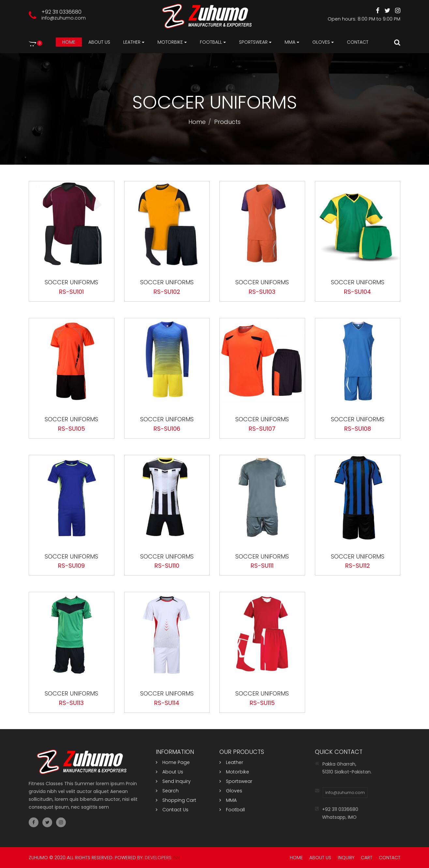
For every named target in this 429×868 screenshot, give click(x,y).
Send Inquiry (173, 781)
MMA (228, 800)
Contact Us (172, 810)
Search (167, 791)
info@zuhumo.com (64, 18)
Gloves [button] (323, 42)
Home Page (173, 762)
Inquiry (346, 858)
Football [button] (213, 42)
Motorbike (234, 772)
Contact (358, 42)
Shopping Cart (176, 800)
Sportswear (236, 781)
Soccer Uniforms (71, 282)
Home (69, 42)
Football (232, 810)
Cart (367, 858)
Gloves (231, 791)
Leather (231, 762)
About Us (170, 772)
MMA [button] (292, 42)
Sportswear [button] (255, 42)
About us (99, 42)
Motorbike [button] (172, 42)
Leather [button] (134, 42)
